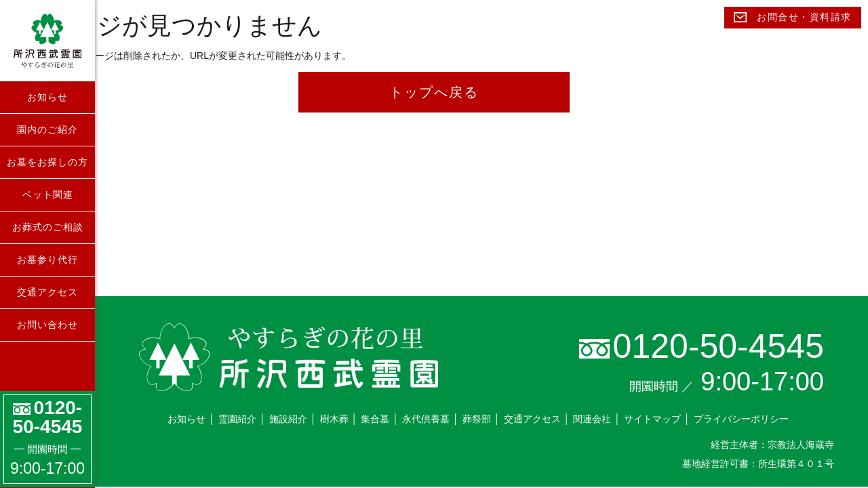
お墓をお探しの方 (47, 162)
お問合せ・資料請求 (793, 17)
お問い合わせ (47, 325)
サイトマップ (652, 419)
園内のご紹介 (47, 129)
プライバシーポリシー (741, 419)
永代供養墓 (426, 419)
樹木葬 (334, 419)
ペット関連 (48, 195)
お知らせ (47, 97)
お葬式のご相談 (48, 227)
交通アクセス (47, 292)
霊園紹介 (237, 419)
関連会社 (592, 419)
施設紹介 (288, 419)
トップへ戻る (434, 92)
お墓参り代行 (47, 260)
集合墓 (375, 419)
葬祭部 (477, 419)
